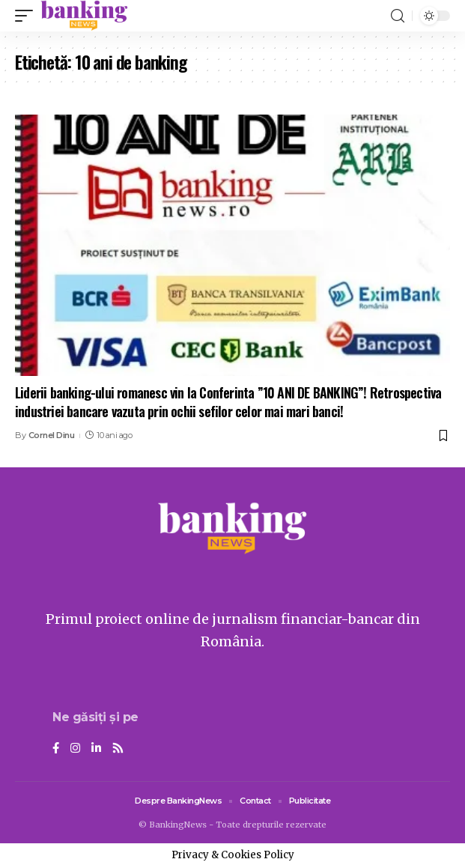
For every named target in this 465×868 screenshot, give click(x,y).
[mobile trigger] (28, 16)
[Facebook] (56, 749)
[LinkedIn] (96, 749)
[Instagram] (75, 749)
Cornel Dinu (52, 435)
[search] (398, 16)
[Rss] (118, 749)
